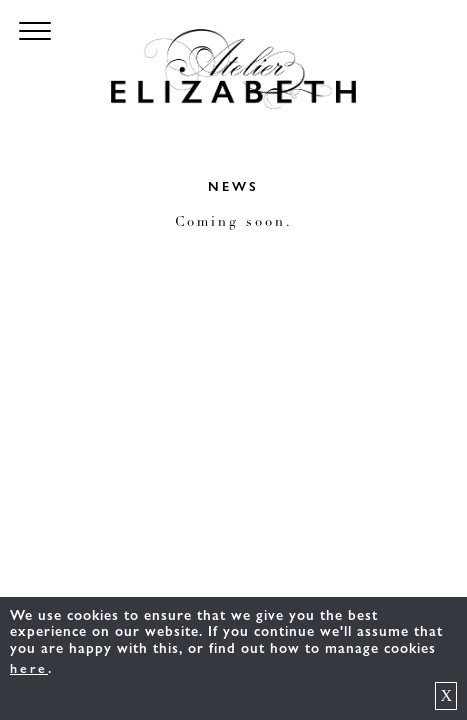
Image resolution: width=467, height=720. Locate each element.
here (29, 669)
